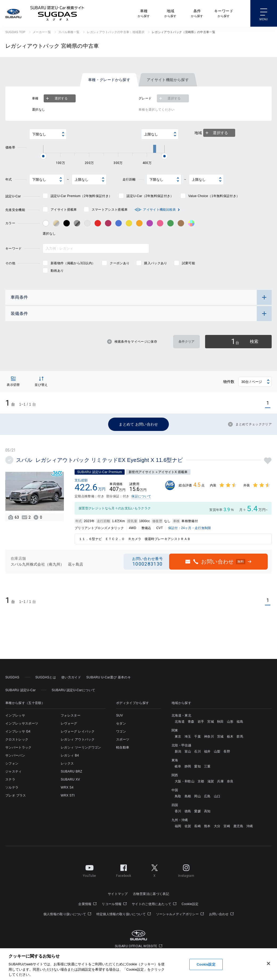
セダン (121, 723)
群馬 (240, 737)
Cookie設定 (190, 904)
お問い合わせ (221, 914)
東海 (175, 760)
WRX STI (68, 795)
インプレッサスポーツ (22, 723)
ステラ (10, 779)
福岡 (178, 826)
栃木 (230, 737)
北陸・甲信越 (181, 745)
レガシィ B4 (70, 755)
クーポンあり (120, 263)
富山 (188, 751)
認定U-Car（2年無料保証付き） (150, 196)
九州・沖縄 (180, 820)
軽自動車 (123, 747)
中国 (175, 790)
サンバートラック (19, 747)
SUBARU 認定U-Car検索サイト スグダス (57, 13)
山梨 (217, 751)
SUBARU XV (70, 779)
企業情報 (87, 904)
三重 (207, 766)
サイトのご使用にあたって (154, 904)
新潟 (178, 751)
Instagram (186, 870)
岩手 (201, 722)
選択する (56, 98)
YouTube (89, 870)
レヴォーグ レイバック (78, 731)
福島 (240, 722)
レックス (67, 763)
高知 (207, 811)
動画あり (57, 271)
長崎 (197, 826)
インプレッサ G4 (18, 731)
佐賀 (188, 826)
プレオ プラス (16, 795)
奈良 (230, 781)
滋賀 (211, 781)
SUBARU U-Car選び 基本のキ (109, 677)
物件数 (229, 382)
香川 (178, 811)
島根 (188, 796)
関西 (175, 775)
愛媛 (197, 811)
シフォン (12, 763)
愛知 (197, 766)
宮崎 (227, 826)
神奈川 (209, 737)
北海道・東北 (181, 715)
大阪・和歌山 (185, 781)
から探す (144, 13)
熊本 (207, 826)
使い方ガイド (71, 677)
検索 (245, 341)
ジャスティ (14, 771)
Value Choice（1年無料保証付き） (214, 196)
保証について (141, 496)
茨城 (220, 737)
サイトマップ (118, 894)
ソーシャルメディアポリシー (180, 914)
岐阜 (178, 766)
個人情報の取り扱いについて (67, 914)
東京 (178, 737)
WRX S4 (67, 787)
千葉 (197, 737)
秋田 (220, 722)
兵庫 (220, 781)
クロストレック (17, 739)
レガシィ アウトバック (78, 739)
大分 (217, 826)
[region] (138, 964)
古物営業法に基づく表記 (151, 894)
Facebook (124, 870)
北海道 (180, 722)
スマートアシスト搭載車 (110, 210)
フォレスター (71, 715)
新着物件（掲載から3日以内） (73, 263)
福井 (207, 751)
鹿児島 (238, 826)
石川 (197, 751)
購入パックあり (156, 263)
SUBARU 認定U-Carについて (73, 690)
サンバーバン (15, 755)
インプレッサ (15, 715)
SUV (120, 715)
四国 (175, 805)
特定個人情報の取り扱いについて (124, 914)
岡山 (197, 796)
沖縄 (250, 826)
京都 (201, 781)
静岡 (188, 766)
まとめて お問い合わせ (138, 424)
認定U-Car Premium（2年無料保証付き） (81, 196)
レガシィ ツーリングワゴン (81, 747)
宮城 (211, 722)
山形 (230, 722)
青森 (191, 722)
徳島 (188, 811)
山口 (217, 796)
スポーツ (123, 739)
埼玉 (188, 737)
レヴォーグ (69, 723)
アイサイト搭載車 (64, 210)
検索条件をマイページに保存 (132, 342)
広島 (207, 796)
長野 (227, 751)
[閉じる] (268, 963)
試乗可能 (188, 263)
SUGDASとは (46, 677)
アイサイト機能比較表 (159, 210)
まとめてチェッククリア (250, 424)
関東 (175, 730)
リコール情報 (114, 904)
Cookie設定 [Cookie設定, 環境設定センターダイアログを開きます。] (206, 964)
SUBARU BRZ (72, 771)
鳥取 (178, 796)
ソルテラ (12, 787)
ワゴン (121, 731)
